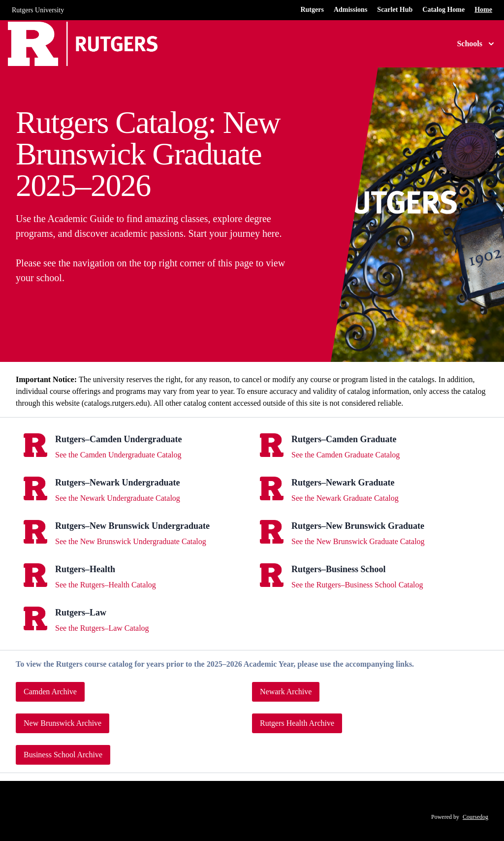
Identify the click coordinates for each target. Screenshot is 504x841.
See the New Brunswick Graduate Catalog (358, 541)
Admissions (350, 10)
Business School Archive (63, 755)
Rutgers (312, 10)
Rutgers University (38, 10)
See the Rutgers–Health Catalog (106, 585)
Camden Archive (50, 692)
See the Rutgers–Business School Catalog (357, 585)
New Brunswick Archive (63, 723)
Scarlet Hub (395, 10)
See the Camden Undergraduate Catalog (118, 455)
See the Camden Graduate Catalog (346, 455)
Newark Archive (286, 692)
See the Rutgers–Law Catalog (102, 628)
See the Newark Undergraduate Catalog (118, 498)
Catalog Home (443, 10)
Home (483, 10)
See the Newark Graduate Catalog (345, 498)
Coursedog (475, 817)
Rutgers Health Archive (297, 723)
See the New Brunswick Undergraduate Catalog (131, 541)
